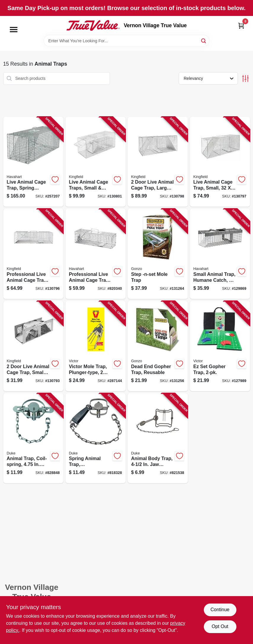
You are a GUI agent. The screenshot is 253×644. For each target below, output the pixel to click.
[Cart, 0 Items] (241, 26)
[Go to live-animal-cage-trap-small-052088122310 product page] (220, 162)
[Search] (204, 40)
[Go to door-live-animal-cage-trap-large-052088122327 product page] (158, 162)
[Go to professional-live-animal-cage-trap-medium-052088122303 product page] (33, 254)
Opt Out (220, 626)
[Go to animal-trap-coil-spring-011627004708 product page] (33, 438)
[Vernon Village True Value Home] (93, 25)
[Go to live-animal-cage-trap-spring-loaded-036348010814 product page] (33, 162)
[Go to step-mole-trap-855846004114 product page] (158, 254)
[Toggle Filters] (245, 79)
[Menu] (14, 30)
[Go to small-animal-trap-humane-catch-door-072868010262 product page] (220, 254)
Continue (220, 610)
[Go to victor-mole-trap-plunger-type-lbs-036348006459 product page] (96, 346)
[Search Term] (126, 41)
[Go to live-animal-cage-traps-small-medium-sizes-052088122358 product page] (96, 162)
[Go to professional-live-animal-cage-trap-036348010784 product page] (96, 254)
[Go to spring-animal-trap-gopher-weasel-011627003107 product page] (96, 438)
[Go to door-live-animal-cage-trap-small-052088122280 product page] (33, 346)
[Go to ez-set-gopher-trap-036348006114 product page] (220, 346)
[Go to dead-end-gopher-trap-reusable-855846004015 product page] (158, 346)
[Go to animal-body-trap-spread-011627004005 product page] (158, 438)
